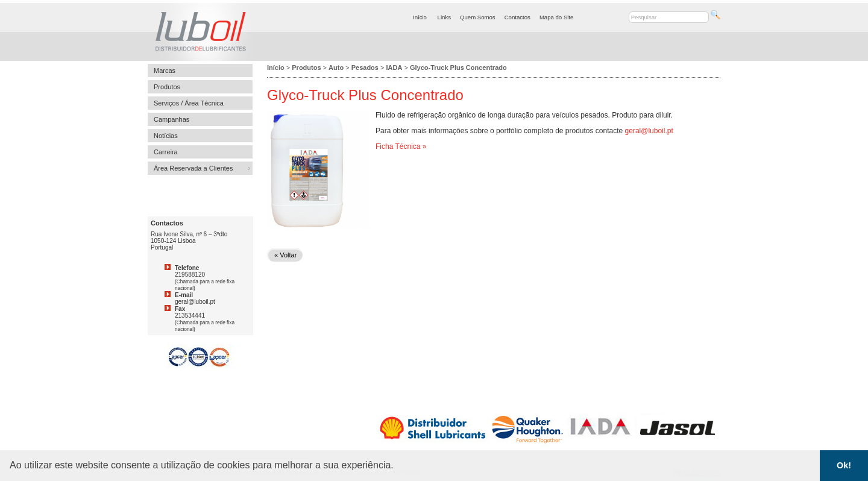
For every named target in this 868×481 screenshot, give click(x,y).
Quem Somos (478, 17)
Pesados (365, 68)
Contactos (517, 17)
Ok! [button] (844, 465)
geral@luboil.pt (649, 131)
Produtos (167, 87)
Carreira (166, 152)
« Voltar (285, 255)
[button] (398, 467)
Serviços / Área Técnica (189, 103)
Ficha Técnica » (401, 146)
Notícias (166, 136)
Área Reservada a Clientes (193, 168)
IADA (395, 68)
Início (420, 17)
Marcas (165, 71)
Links (444, 17)
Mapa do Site (557, 17)
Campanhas (171, 119)
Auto (336, 68)
